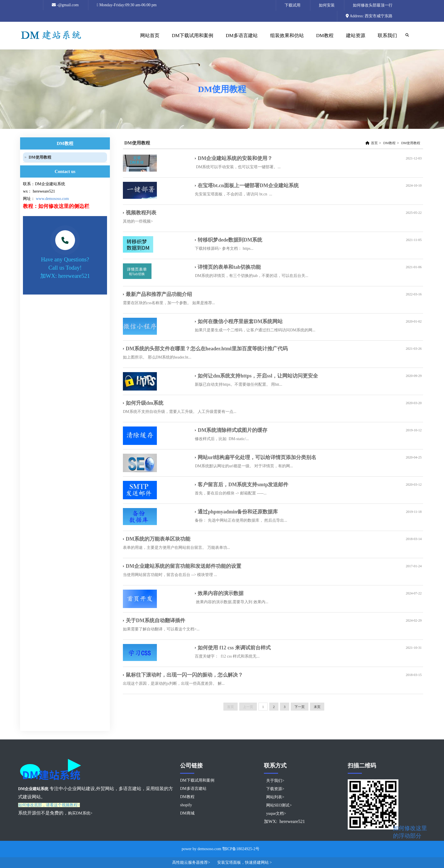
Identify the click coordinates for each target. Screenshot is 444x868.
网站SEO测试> (279, 805)
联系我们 (387, 36)
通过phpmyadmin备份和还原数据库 (238, 512)
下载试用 (293, 5)
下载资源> (275, 789)
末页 (317, 707)
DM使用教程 (411, 143)
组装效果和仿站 (286, 41)
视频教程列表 (141, 213)
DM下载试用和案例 (193, 36)
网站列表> (275, 797)
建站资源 (355, 41)
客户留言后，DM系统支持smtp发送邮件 (243, 485)
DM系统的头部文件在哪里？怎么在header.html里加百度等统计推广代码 (207, 349)
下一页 (300, 707)
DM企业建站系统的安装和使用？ (235, 158)
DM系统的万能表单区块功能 (158, 539)
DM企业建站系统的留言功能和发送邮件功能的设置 (183, 566)
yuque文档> (276, 813)
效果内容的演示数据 (221, 593)
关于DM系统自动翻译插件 (158, 620)
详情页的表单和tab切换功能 (229, 267)
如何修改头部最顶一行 (373, 5)
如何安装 (327, 5)
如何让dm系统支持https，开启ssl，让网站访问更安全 (258, 376)
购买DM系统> (80, 813)
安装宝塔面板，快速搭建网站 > (245, 862)
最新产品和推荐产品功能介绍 (159, 294)
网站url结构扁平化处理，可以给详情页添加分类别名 (257, 457)
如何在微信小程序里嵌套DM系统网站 (240, 321)
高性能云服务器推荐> (192, 862)
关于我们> (275, 781)
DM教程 (324, 41)
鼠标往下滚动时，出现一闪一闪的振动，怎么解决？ (184, 675)
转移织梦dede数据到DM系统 (230, 240)
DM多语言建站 (242, 36)
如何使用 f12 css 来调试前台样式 (234, 648)
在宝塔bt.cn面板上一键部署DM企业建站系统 (248, 185)
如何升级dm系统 (145, 403)
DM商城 (187, 813)
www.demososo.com (53, 199)
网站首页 (149, 41)
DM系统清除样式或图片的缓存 (232, 430)
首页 (374, 143)
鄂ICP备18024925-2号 (241, 849)
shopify (186, 805)
